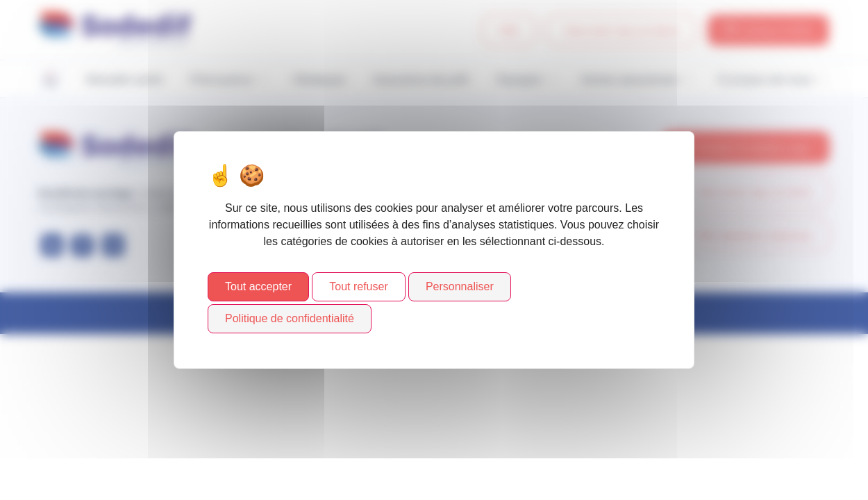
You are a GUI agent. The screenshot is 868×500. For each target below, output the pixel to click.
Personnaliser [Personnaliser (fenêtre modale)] (460, 286)
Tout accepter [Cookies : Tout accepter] (258, 286)
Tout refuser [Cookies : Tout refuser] (358, 286)
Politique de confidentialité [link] (290, 318)
